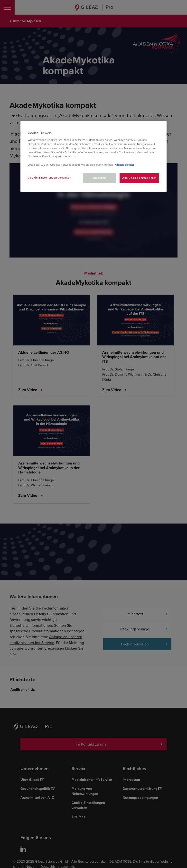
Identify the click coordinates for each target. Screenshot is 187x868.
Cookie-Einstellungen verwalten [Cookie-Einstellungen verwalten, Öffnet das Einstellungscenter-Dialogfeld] (49, 178)
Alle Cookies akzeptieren (139, 178)
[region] (93, 156)
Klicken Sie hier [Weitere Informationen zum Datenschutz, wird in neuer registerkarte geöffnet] (124, 165)
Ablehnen (99, 178)
